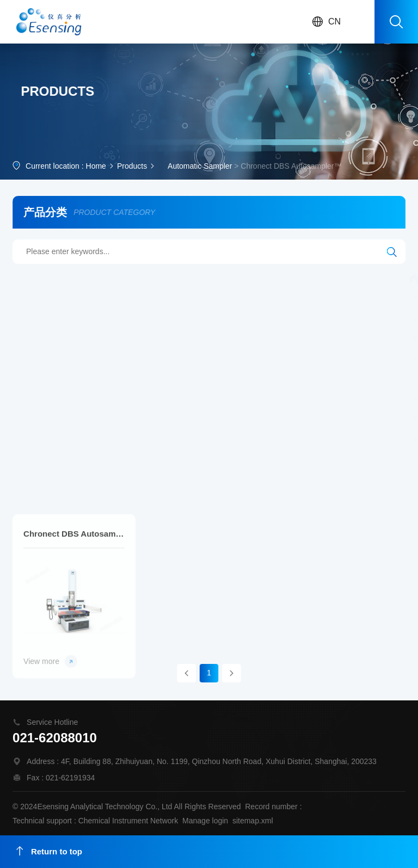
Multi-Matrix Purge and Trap (181, 318)
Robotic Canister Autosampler (346, 399)
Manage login (205, 821)
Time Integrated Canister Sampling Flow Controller (127, 359)
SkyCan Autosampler (280, 318)
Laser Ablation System (79, 318)
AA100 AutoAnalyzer (223, 278)
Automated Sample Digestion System (168, 459)
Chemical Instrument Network (128, 821)
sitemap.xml (253, 821)
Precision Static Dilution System (95, 419)
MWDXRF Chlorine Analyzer (327, 419)
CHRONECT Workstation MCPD (96, 298)
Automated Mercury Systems (340, 298)
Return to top (49, 851)
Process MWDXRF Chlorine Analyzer (216, 379)
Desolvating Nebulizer (78, 439)
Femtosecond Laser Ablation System (287, 439)
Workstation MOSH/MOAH (319, 278)
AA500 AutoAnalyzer (136, 278)
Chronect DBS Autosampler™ (74, 592)
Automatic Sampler (200, 167)
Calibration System (176, 338)
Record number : (273, 807)
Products (132, 167)
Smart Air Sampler (260, 359)
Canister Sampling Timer (266, 338)
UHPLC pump (65, 459)
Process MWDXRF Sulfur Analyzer (100, 399)
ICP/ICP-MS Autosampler (84, 338)
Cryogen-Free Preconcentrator (227, 399)
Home (96, 167)
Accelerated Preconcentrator (214, 419)
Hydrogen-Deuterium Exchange (221, 298)
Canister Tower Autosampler (89, 379)
